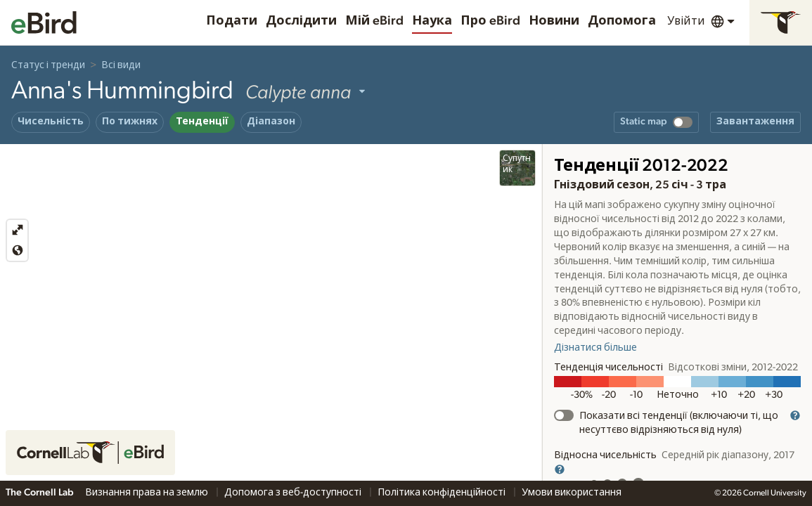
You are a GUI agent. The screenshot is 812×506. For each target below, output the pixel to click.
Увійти (686, 21)
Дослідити (301, 21)
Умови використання (572, 493)
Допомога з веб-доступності (294, 493)
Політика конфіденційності (443, 493)
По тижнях (130, 122)
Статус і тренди (48, 65)
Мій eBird (374, 21)
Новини (554, 21)
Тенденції (202, 122)
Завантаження (755, 122)
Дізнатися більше (595, 348)
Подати (232, 21)
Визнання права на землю (148, 493)
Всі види (121, 65)
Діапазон (271, 122)
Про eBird (490, 21)
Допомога (622, 21)
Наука (432, 21)
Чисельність (51, 122)
